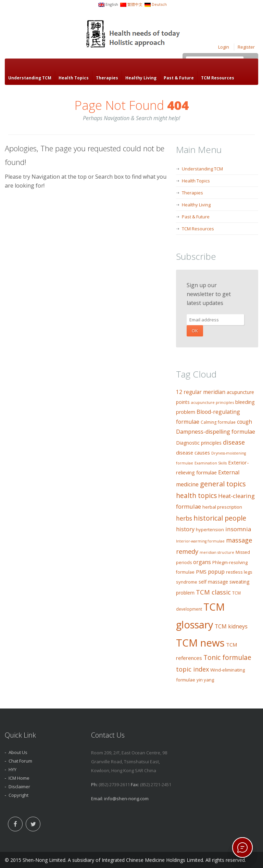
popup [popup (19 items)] (216, 572)
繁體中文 (135, 4)
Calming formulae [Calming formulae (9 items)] (218, 422)
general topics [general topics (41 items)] (223, 484)
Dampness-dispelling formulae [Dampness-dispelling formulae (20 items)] (216, 432)
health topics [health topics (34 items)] (196, 496)
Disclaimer (19, 787)
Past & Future (179, 78)
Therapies (107, 78)
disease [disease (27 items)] (234, 442)
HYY (12, 769)
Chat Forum (20, 761)
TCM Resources (218, 78)
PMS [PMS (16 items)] (201, 572)
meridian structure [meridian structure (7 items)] (217, 552)
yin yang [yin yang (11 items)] (205, 680)
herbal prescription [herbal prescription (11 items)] (222, 507)
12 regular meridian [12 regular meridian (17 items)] (201, 392)
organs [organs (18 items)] (202, 562)
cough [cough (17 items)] (245, 422)
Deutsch (159, 4)
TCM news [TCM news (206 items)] (200, 643)
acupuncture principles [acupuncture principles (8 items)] (212, 402)
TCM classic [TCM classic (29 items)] (213, 592)
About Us (18, 752)
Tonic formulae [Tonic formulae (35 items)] (227, 657)
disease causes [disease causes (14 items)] (193, 453)
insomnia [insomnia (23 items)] (238, 529)
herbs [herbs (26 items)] (184, 518)
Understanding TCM (30, 78)
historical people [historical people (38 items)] (220, 518)
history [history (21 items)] (185, 529)
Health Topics (74, 78)
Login (224, 47)
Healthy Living (141, 78)
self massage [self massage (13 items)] (213, 582)
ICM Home (19, 778)
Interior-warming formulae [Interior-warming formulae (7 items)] (200, 541)
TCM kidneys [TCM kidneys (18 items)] (231, 626)
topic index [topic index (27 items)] (192, 669)
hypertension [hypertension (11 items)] (210, 529)
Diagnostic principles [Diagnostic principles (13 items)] (199, 443)
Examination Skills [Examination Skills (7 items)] (211, 463)
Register (246, 47)
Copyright (18, 795)
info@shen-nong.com (126, 799)
